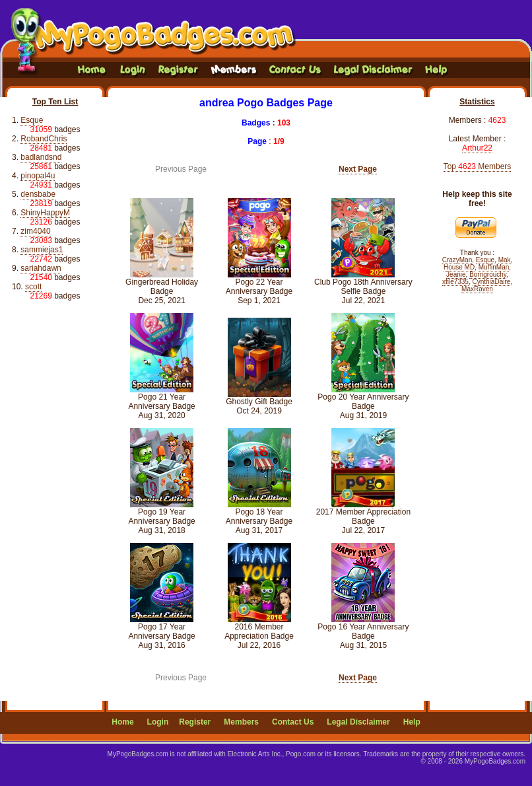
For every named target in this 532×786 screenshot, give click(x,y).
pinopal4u (38, 176)
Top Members (478, 166)
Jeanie (456, 274)
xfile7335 (455, 282)
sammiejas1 (42, 250)
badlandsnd (41, 157)
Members (241, 722)
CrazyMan (457, 260)
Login (158, 722)
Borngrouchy (488, 274)
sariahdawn (41, 268)
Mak (505, 260)
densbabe (38, 194)
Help (412, 722)
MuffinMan (494, 267)
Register (195, 722)
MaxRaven (477, 289)
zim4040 (35, 231)
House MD (459, 267)
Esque (32, 120)
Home (122, 722)
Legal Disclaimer (358, 722)
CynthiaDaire (492, 282)
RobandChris (44, 139)
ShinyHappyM (45, 213)
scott (33, 287)
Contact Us (293, 722)
